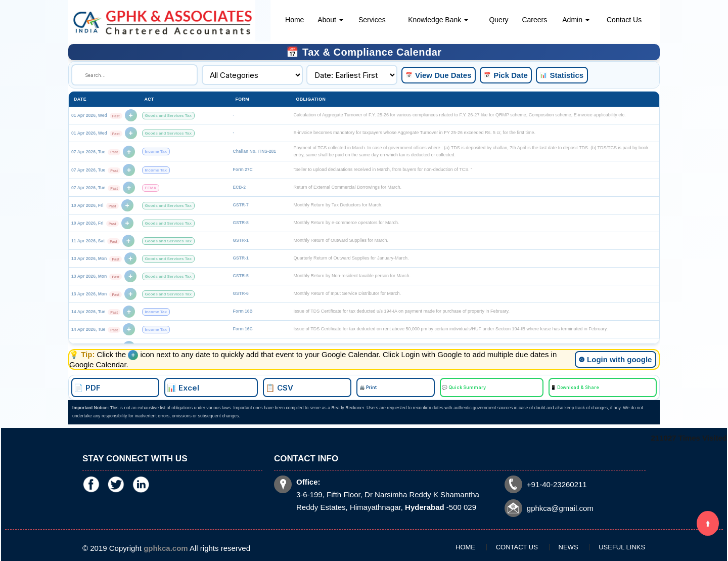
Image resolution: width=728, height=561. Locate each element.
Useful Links (590, 545)
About (330, 20)
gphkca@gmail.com (521, 494)
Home (294, 20)
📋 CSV (338, 386)
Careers (534, 20)
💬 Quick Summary (430, 386)
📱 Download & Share (489, 386)
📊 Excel (286, 386)
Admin (576, 20)
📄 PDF (234, 386)
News (558, 545)
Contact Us (624, 20)
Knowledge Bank (438, 20)
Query (498, 20)
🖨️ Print (383, 386)
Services (372, 20)
